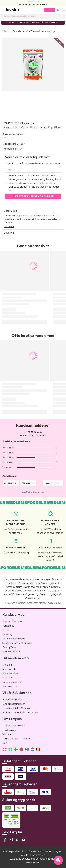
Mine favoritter (11, 673)
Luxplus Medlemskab (14, 726)
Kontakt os (8, 626)
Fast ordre (8, 678)
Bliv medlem (49, 10)
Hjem (5, 31)
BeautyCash (9, 647)
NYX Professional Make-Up (40, 31)
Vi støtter (8, 734)
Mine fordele (9, 669)
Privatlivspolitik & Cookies (16, 708)
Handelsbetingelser (13, 700)
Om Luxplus (9, 730)
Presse (6, 630)
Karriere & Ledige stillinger (17, 739)
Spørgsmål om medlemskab (17, 643)
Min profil (7, 665)
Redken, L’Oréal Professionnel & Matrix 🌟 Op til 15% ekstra (33, 22)
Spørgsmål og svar (12, 621)
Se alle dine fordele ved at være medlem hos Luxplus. (33, 603)
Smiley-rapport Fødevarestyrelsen (21, 712)
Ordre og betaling (12, 652)
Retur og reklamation (14, 639)
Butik (5, 743)
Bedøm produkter (12, 682)
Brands (17, 31)
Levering (7, 634)
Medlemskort (10, 686)
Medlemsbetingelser (14, 704)
